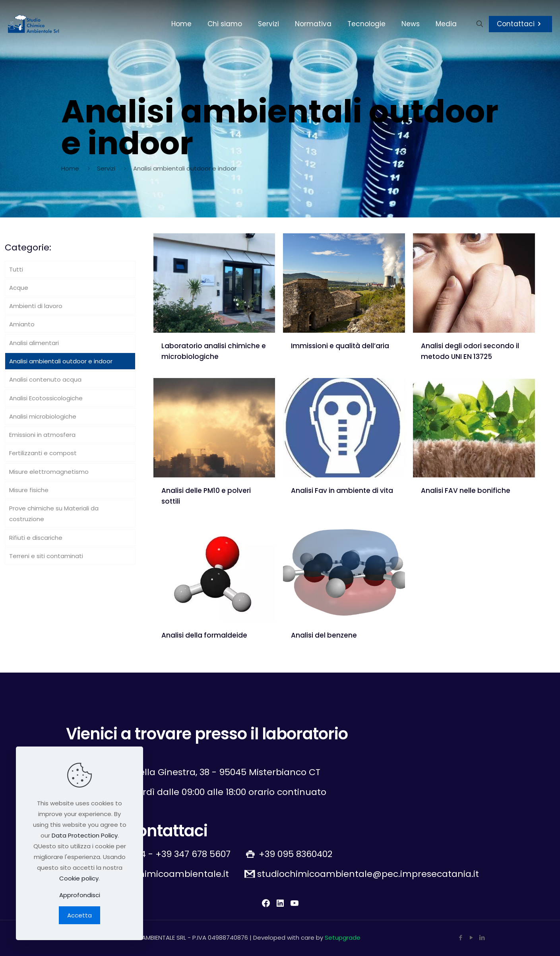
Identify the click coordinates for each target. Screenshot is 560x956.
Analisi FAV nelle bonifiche (466, 491)
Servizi (106, 168)
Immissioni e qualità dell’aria (340, 346)
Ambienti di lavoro (36, 306)
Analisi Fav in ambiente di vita (342, 491)
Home (70, 168)
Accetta (79, 915)
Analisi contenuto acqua (45, 379)
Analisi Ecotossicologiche (46, 398)
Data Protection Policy (85, 835)
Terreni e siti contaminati (46, 556)
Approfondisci (80, 895)
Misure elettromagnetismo (49, 472)
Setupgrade (343, 938)
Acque (19, 288)
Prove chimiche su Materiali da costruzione (54, 514)
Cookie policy (79, 878)
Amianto (22, 324)
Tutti (16, 269)
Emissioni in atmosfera (42, 435)
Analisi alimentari (34, 343)
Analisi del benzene (324, 635)
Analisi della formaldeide (204, 635)
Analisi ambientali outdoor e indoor (61, 361)
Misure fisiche (29, 490)
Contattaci (520, 24)
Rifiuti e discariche (36, 538)
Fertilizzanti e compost (43, 453)
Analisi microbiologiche (43, 416)
